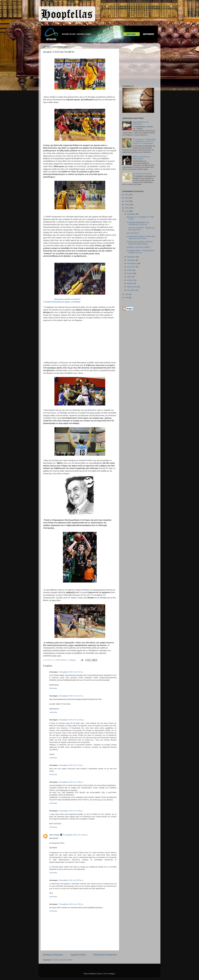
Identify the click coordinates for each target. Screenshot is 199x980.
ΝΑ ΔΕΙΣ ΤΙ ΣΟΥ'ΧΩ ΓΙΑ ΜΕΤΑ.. (139, 247)
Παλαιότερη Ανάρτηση (105, 955)
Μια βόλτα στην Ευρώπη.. (143, 174)
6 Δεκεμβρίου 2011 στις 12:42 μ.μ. (71, 720)
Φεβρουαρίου (132, 287)
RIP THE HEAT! (133, 233)
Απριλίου (131, 280)
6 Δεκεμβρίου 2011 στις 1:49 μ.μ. (71, 782)
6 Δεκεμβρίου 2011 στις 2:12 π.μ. (71, 696)
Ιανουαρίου (131, 290)
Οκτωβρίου (131, 260)
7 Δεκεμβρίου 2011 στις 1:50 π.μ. (71, 904)
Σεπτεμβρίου (132, 263)
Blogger (112, 974)
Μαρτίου (130, 283)
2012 (127, 208)
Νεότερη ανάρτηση (53, 955)
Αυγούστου (131, 267)
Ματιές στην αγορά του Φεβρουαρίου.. (141, 158)
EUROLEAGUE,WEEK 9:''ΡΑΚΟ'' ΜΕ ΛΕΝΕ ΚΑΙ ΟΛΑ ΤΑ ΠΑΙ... (141, 237)
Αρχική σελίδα (78, 955)
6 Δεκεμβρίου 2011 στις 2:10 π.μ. (71, 672)
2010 (127, 294)
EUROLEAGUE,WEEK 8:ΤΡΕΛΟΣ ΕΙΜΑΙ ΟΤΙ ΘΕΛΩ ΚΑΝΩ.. (140, 243)
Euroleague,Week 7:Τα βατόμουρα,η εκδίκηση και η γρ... (140, 252)
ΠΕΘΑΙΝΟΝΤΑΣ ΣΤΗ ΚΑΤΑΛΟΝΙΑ (141, 123)
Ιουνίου (130, 273)
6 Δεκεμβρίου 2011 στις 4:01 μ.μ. (76, 835)
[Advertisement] (138, 65)
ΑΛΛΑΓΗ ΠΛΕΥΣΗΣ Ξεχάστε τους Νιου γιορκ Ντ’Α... (141, 229)
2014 (127, 201)
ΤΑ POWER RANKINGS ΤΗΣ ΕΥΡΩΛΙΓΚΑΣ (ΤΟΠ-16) (138, 223)
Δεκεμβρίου (132, 214)
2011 (127, 211)
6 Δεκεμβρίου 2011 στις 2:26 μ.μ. (71, 811)
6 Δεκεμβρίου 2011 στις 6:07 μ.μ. (71, 880)
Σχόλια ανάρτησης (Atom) (63, 960)
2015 (127, 198)
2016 (127, 195)
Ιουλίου (130, 270)
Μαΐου (130, 277)
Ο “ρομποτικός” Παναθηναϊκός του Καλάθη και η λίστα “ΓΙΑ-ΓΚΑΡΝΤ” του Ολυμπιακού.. (144, 141)
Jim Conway (54, 835)
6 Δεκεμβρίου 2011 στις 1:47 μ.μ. (71, 765)
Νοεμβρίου (131, 257)
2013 (127, 205)
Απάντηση (53, 688)
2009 (127, 298)
